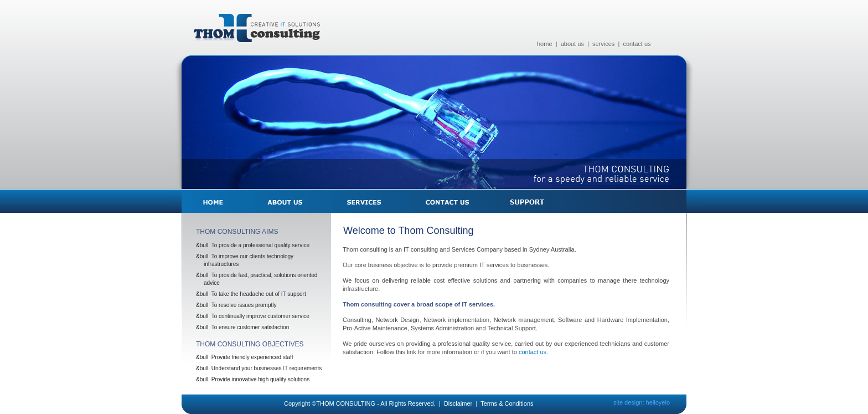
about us (572, 44)
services (603, 44)
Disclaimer (458, 403)
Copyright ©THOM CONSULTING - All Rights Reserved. (360, 403)
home (545, 44)
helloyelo (658, 402)
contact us (637, 44)
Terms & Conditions (507, 403)
